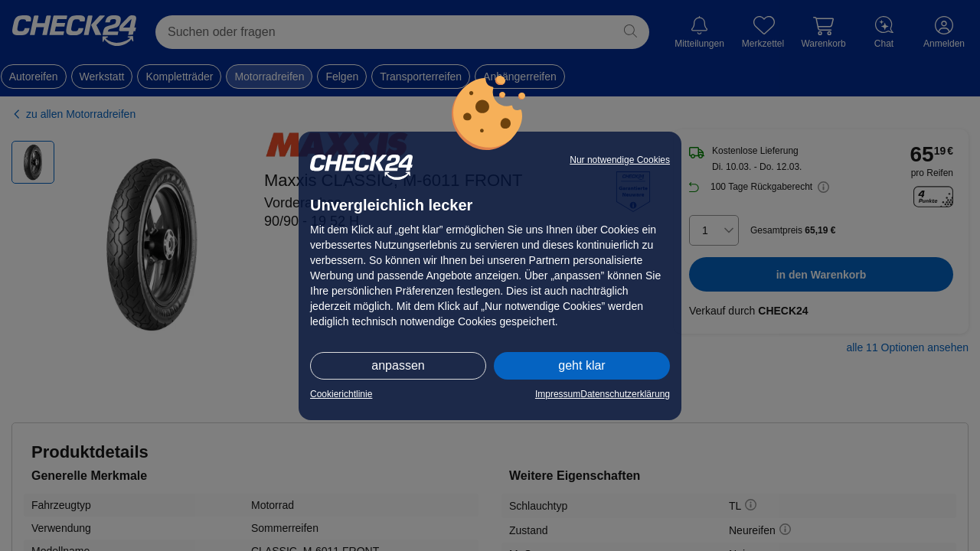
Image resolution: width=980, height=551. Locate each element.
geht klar (581, 365)
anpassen (398, 365)
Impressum (558, 394)
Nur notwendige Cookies (620, 160)
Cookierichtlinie (341, 394)
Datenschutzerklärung (625, 394)
